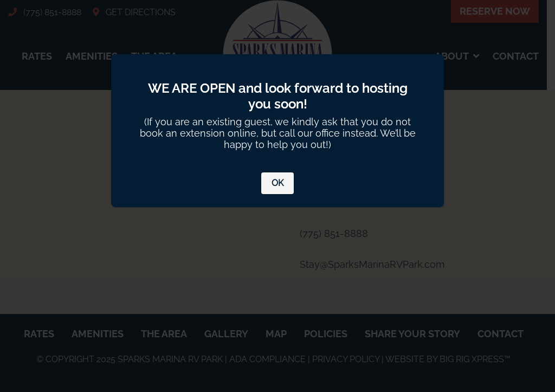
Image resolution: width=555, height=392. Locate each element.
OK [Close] (277, 183)
